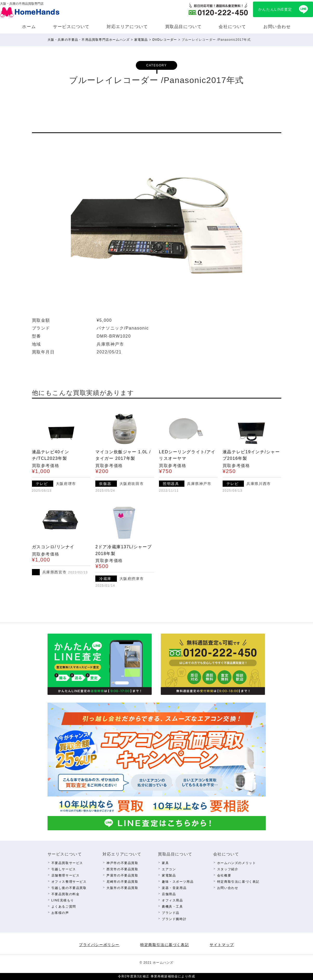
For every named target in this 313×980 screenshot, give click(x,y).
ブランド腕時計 (174, 919)
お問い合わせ (277, 27)
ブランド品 (171, 913)
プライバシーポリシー (99, 945)
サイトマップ (222, 945)
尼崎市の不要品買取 (122, 882)
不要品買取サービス (67, 863)
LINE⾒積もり (63, 900)
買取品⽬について (184, 27)
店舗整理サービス (66, 875)
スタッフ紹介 (228, 869)
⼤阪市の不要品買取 (122, 888)
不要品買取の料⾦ (66, 894)
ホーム (29, 27)
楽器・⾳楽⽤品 (174, 888)
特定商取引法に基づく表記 (238, 882)
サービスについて (71, 27)
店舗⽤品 (169, 894)
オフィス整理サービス (69, 882)
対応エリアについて (127, 27)
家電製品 (169, 875)
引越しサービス (64, 869)
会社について (232, 27)
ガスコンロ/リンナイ (53, 547)
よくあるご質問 (64, 907)
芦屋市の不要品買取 (122, 875)
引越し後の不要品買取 (69, 888)
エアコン (169, 869)
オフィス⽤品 (172, 900)
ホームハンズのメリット (237, 863)
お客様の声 (60, 913)
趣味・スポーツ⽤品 (178, 882)
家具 (165, 863)
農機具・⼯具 (172, 907)
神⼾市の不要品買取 (122, 863)
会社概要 (224, 875)
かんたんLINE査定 (275, 9)
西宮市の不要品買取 (122, 869)
